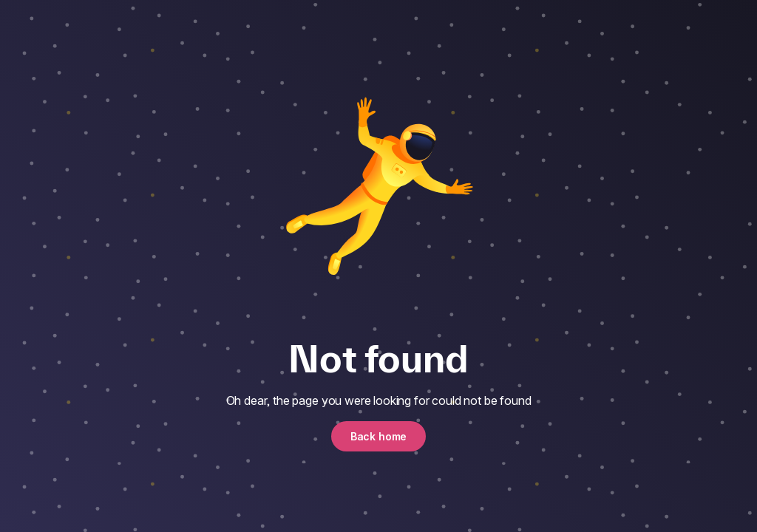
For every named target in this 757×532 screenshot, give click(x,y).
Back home (379, 436)
